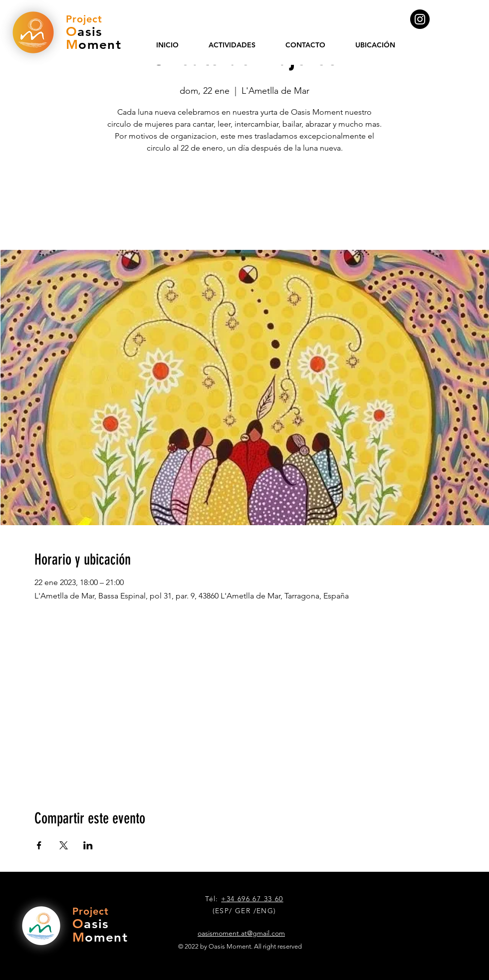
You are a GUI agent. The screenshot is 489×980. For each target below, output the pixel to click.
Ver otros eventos (245, 203)
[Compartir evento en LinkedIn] (88, 845)
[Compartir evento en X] (64, 845)
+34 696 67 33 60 (252, 899)
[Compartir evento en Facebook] (39, 845)
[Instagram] (420, 19)
